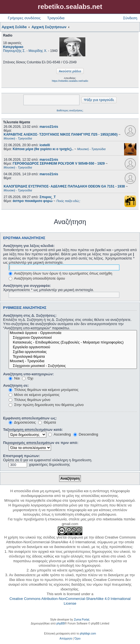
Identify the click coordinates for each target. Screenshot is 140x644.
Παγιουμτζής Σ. (14, 51)
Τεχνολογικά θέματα (73, 357)
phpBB (61, 623)
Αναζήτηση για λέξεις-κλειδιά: (29, 246)
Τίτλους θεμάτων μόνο (29, 400)
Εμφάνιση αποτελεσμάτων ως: (30, 418)
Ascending (60, 434)
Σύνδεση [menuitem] (130, 18)
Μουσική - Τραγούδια (73, 361)
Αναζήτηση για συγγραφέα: (27, 286)
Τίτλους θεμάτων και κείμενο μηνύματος (44, 390)
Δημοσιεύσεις (22, 422)
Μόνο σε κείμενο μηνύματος (34, 395)
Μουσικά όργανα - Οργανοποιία (73, 333)
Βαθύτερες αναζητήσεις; (70, 110)
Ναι (14, 378)
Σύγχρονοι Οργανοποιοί (73, 338)
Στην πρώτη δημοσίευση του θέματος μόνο (46, 405)
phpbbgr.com (88, 634)
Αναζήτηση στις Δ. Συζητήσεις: (30, 315)
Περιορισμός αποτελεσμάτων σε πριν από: (41, 443)
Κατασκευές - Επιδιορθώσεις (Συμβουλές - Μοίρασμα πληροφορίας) (73, 343)
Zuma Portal (81, 620)
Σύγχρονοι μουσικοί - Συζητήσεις (73, 366)
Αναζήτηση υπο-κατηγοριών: (28, 374)
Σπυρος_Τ (48, 197)
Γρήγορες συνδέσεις (24, 18)
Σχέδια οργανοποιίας (73, 352)
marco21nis (49, 127)
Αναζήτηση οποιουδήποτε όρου (37, 278)
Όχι (28, 378)
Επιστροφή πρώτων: (21, 456)
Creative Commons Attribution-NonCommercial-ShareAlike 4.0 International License (70, 601)
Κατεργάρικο (13, 47)
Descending (86, 434)
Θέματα (47, 422)
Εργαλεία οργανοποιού (73, 347)
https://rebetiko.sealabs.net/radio (70, 81)
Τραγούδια (56, 18)
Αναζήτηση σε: (16, 385)
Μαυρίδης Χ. (38, 51)
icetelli (45, 145)
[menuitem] (66, 639)
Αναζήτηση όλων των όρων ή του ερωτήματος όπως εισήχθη (60, 273)
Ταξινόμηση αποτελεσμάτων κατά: (33, 430)
